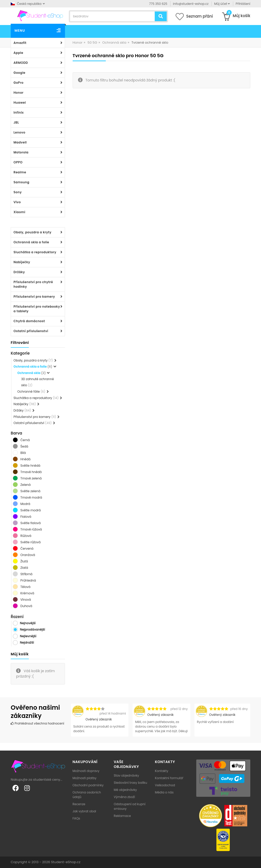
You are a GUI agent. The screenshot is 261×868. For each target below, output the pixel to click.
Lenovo (19, 132)
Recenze (79, 804)
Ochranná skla (114, 43)
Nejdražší (27, 642)
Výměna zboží (124, 797)
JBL (16, 122)
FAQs (76, 818)
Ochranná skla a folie (31, 242)
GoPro (18, 83)
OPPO (18, 162)
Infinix (19, 112)
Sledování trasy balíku (130, 783)
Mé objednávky (125, 790)
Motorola (21, 152)
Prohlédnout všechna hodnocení (37, 723)
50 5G (92, 43)
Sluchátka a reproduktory (35, 252)
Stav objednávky (126, 775)
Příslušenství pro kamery (34, 297)
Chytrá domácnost (29, 321)
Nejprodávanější (32, 629)
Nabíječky (22, 262)
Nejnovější (28, 623)
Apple (18, 53)
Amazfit (20, 43)
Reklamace (122, 816)
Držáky (19, 272)
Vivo (17, 202)
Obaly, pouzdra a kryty (32, 232)
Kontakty (162, 771)
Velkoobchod (165, 785)
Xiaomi (19, 212)
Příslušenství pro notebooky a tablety (37, 309)
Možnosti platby (85, 778)
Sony (18, 192)
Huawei (20, 103)
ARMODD (21, 63)
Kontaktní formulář (169, 778)
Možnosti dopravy (86, 771)
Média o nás (164, 792)
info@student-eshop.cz (191, 4)
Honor (18, 93)
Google (19, 73)
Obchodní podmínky (88, 785)
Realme (20, 172)
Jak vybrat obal (84, 811)
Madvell (20, 142)
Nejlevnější (28, 636)
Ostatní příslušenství (31, 331)
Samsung (21, 182)
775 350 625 (158, 4)
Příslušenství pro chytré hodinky (33, 284)
